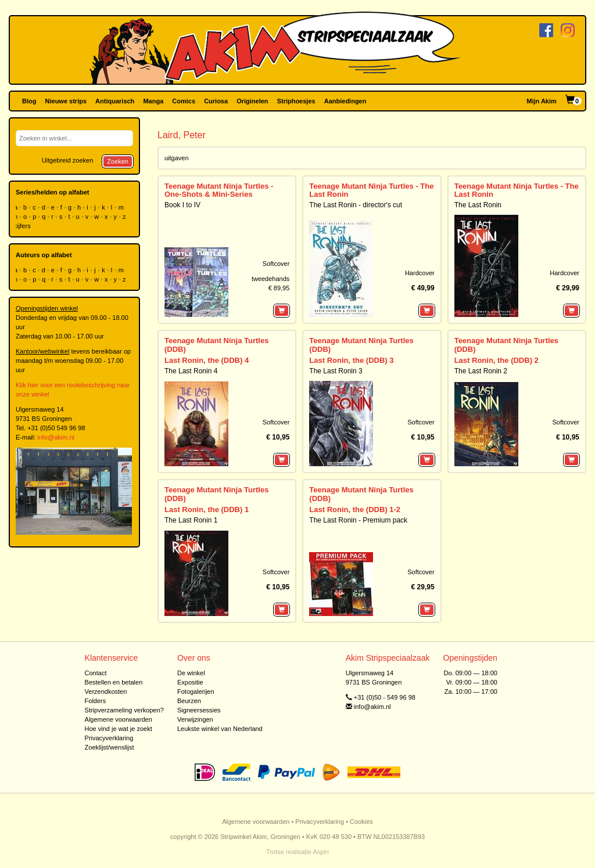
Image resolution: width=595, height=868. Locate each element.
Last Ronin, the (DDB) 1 (207, 509)
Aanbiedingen (345, 101)
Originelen (252, 101)
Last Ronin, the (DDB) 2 (497, 360)
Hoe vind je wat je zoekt (119, 729)
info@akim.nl (56, 437)
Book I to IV (182, 205)
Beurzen (189, 701)
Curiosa (216, 101)
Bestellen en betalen (114, 682)
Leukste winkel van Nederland (220, 729)
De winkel (191, 673)
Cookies (361, 822)
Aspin (321, 852)
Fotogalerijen (196, 691)
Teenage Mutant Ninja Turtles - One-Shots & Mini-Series (219, 190)
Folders (96, 701)
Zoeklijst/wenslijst (110, 747)
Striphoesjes (296, 101)
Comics (184, 101)
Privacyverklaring (109, 738)
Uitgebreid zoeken (68, 160)
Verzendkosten (106, 691)
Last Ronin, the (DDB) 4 (207, 360)
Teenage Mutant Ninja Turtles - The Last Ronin (371, 190)
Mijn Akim (542, 101)
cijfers (23, 226)
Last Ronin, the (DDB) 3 (351, 360)
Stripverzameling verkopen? (124, 710)
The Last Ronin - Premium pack (358, 520)
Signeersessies (199, 710)
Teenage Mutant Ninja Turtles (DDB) (216, 345)
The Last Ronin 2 (481, 371)
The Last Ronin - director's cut (356, 205)
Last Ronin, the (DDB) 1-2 (355, 509)
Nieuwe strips (66, 101)
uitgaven (177, 158)
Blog (29, 101)
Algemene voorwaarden (119, 719)
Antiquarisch (115, 101)
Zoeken (118, 161)
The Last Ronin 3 (336, 371)
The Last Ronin (478, 205)
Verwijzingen (195, 719)
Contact (96, 673)
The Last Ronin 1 (191, 520)
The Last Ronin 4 (191, 371)
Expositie (190, 682)
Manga (153, 101)
